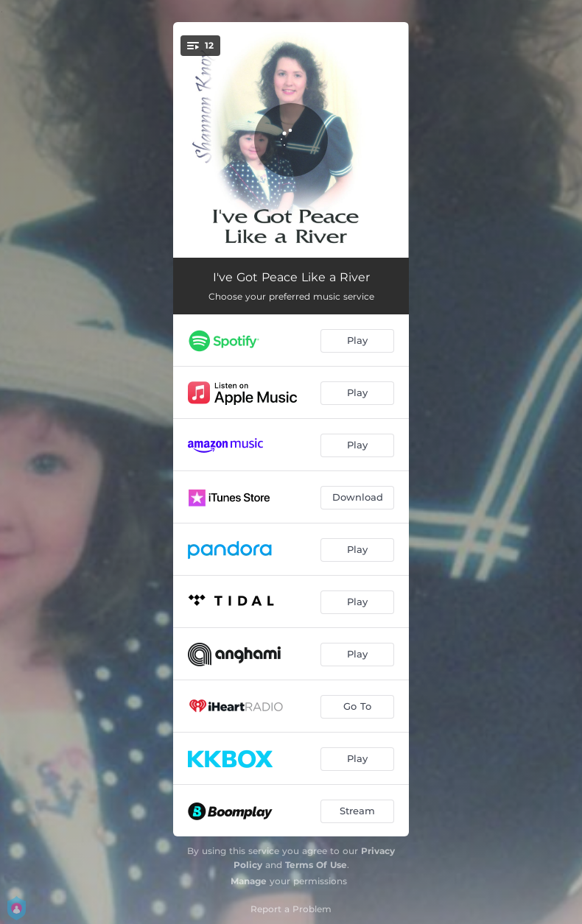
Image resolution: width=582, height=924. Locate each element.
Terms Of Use (316, 865)
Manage (249, 881)
